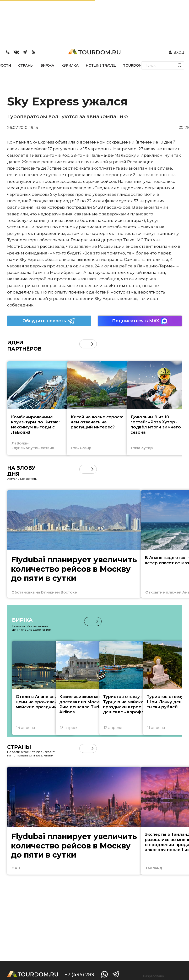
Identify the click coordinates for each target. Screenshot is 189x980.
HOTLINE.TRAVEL (101, 65)
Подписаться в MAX (140, 321)
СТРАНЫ (26, 65)
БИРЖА (47, 65)
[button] (92, 344)
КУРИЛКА (70, 65)
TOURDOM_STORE (139, 65)
